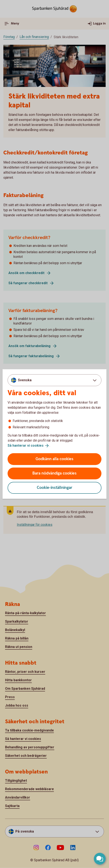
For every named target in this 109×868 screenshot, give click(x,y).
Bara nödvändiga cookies (54, 473)
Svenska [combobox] (25, 380)
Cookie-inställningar (55, 488)
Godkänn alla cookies (54, 459)
